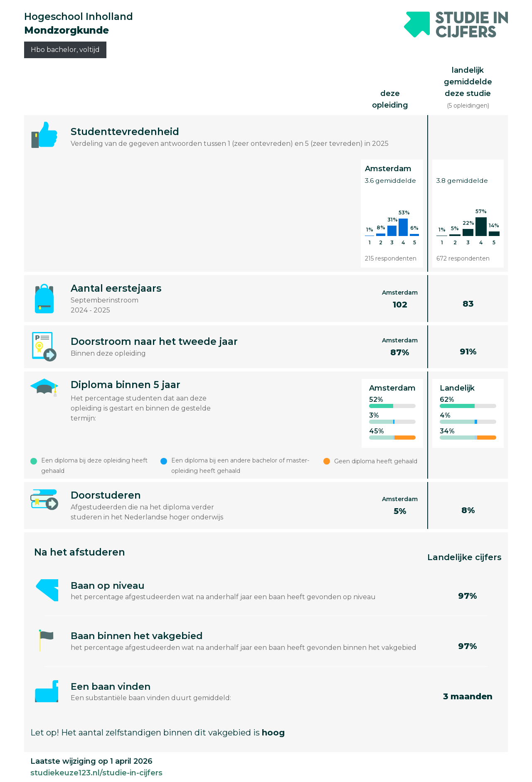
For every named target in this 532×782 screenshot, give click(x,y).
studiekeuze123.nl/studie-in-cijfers (96, 773)
